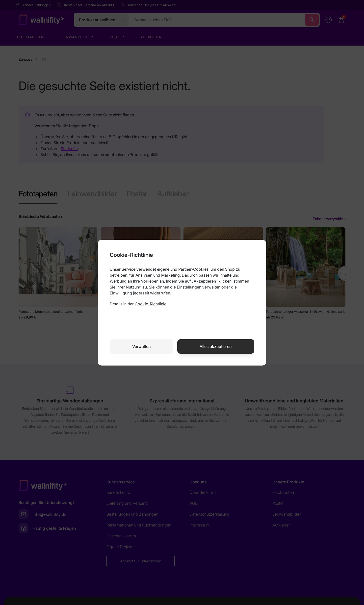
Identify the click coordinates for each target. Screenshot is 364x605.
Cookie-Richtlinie (151, 304)
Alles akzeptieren (216, 346)
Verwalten (142, 346)
